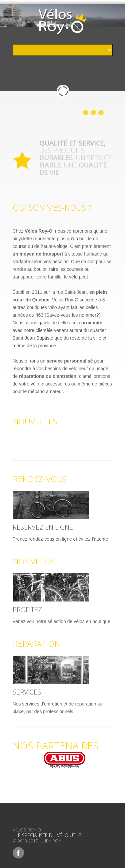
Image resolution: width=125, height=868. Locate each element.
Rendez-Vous (40, 479)
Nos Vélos (34, 561)
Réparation (36, 644)
